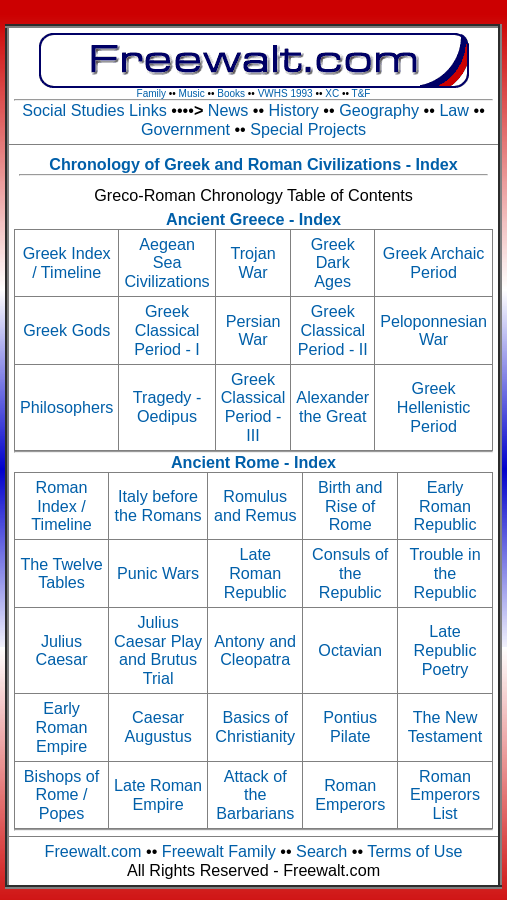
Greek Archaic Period (433, 262)
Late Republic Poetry (445, 650)
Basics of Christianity (255, 726)
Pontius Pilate (350, 726)
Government (185, 129)
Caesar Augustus (157, 726)
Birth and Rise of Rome (350, 506)
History (294, 110)
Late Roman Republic (255, 573)
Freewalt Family (219, 851)
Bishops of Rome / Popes (61, 795)
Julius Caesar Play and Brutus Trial (158, 650)
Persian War (253, 330)
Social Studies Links (96, 110)
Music (192, 93)
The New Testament (445, 726)
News (228, 110)
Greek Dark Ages (333, 263)
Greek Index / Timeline (67, 262)
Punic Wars (158, 573)
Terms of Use (414, 851)
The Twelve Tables (61, 573)
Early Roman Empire (61, 727)
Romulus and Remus (255, 505)
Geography (379, 110)
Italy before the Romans (158, 505)
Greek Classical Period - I (167, 330)
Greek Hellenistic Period (434, 407)
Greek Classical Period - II (333, 330)
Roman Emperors (350, 794)
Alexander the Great (332, 406)
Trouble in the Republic (444, 573)
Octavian (350, 650)
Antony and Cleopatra (255, 650)
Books (231, 93)
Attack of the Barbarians (255, 795)
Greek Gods (66, 330)
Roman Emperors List (445, 795)
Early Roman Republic (445, 506)
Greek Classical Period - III (253, 407)
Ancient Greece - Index (253, 219)
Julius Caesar (61, 650)
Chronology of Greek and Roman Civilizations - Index (253, 164)
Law (454, 110)
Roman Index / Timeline (61, 506)
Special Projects (308, 129)
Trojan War (252, 262)
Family (151, 93)
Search (321, 851)
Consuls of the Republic (350, 573)
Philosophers (66, 407)
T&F (361, 93)
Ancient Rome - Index (253, 462)
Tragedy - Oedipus (167, 406)
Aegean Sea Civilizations (166, 263)
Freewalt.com (93, 851)
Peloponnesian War (433, 330)
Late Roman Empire (158, 794)
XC (332, 93)
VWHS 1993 (285, 93)
